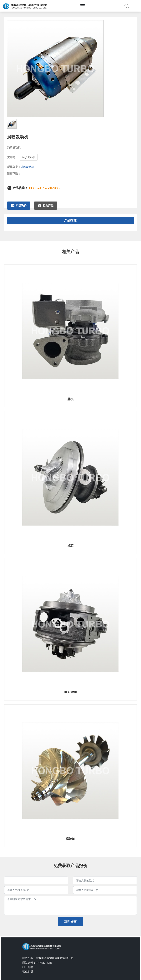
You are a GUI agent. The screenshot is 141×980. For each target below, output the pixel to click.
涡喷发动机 (27, 167)
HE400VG (70, 692)
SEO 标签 (28, 967)
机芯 (70, 546)
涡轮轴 (70, 839)
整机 (70, 399)
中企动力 (41, 963)
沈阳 (50, 963)
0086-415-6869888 (45, 188)
